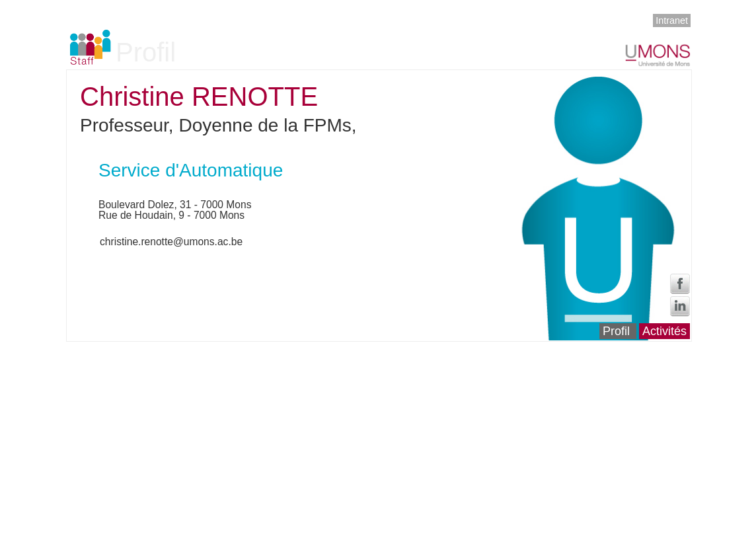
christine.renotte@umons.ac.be (171, 242)
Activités (664, 331)
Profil (616, 331)
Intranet (672, 20)
